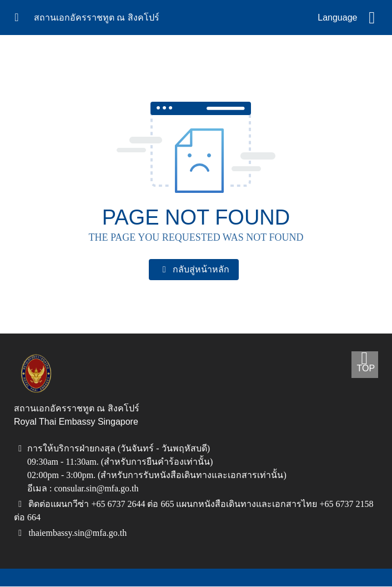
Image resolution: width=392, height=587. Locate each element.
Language (337, 18)
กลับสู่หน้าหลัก (194, 270)
